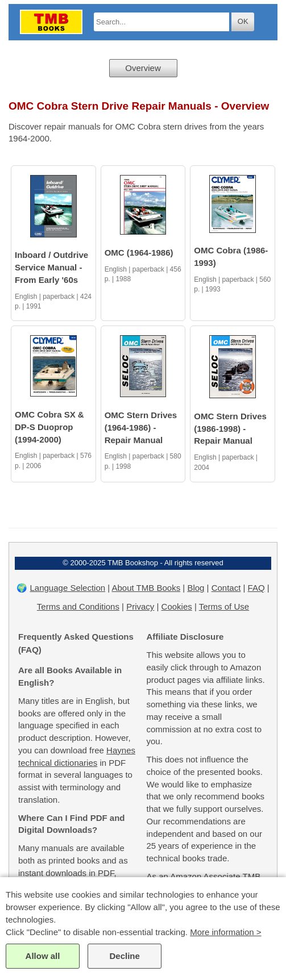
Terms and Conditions (78, 606)
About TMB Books (146, 588)
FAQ (256, 588)
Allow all (43, 956)
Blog (196, 588)
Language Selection (67, 588)
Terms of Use (224, 606)
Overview (143, 68)
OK (243, 21)
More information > (225, 932)
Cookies (177, 606)
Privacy (140, 606)
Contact (226, 588)
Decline (124, 956)
